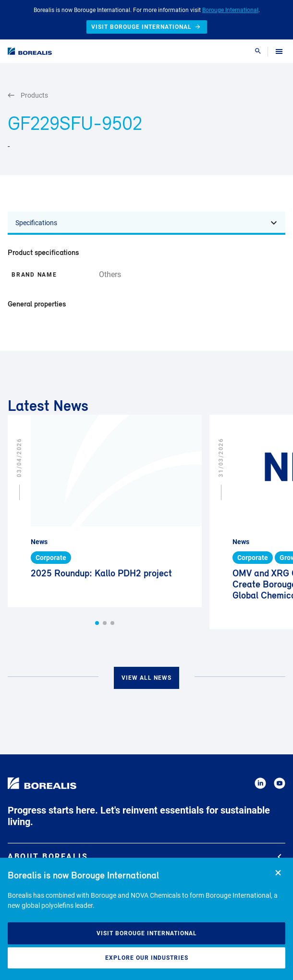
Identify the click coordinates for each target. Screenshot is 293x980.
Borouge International (230, 10)
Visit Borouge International (147, 933)
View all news (146, 678)
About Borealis (145, 857)
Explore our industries (147, 958)
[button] (97, 623)
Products (28, 95)
